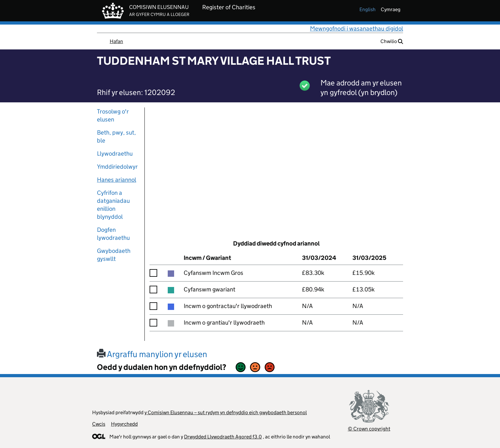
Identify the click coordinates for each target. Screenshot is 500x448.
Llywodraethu (115, 154)
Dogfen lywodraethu (113, 234)
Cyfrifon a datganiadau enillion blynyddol (113, 205)
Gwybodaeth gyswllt (114, 255)
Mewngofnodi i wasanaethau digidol (357, 29)
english (368, 9)
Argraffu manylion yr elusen (152, 354)
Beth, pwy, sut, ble (116, 136)
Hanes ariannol (117, 180)
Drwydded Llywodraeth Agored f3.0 (223, 437)
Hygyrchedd (124, 424)
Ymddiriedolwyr (117, 167)
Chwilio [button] (392, 41)
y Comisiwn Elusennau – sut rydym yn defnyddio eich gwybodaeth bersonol (226, 412)
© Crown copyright (369, 429)
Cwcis (99, 424)
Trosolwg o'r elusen (113, 115)
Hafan (116, 41)
